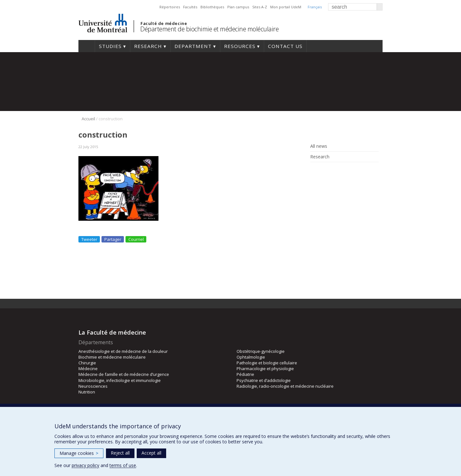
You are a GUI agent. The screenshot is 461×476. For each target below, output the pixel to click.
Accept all (151, 453)
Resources (240, 46)
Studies (110, 46)
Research (148, 46)
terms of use (123, 465)
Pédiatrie (245, 374)
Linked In (324, 171)
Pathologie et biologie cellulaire (267, 363)
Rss (334, 171)
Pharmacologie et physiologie (265, 369)
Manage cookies (79, 453)
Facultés (190, 7)
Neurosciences (93, 386)
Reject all (120, 453)
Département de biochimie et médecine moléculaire (209, 29)
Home (87, 46)
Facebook (315, 171)
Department (193, 46)
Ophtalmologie (251, 357)
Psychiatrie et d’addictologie (264, 380)
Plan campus (238, 7)
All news (319, 146)
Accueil (88, 119)
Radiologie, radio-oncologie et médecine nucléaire (285, 386)
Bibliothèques (212, 7)
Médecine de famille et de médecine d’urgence (124, 374)
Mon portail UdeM (286, 7)
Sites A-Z (260, 7)
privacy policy (85, 465)
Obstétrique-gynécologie (261, 351)
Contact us (285, 46)
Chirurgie (87, 363)
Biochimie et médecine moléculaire (112, 357)
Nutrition (87, 392)
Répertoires (170, 7)
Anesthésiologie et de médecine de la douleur (123, 351)
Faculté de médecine (164, 23)
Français (315, 7)
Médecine (88, 369)
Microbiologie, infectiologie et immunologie (120, 380)
